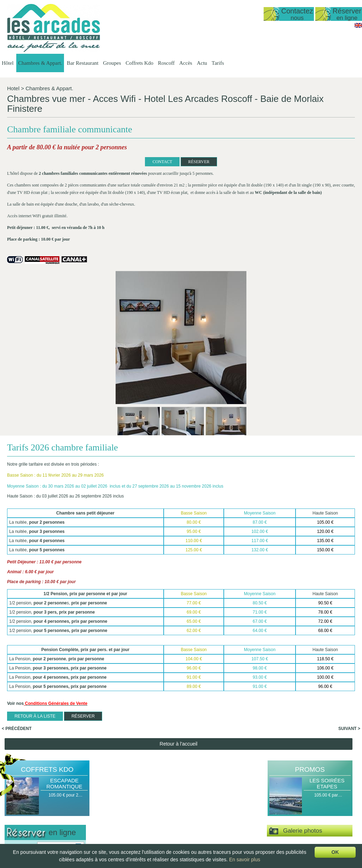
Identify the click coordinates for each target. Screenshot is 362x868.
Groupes (112, 63)
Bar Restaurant (83, 63)
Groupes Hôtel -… (249, 793)
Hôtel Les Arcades (44, 787)
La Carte (195, 811)
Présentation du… (204, 793)
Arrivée (13, 697)
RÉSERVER (133, 162)
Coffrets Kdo (139, 63)
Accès (186, 63)
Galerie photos (296, 681)
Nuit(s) (13, 708)
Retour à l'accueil (179, 594)
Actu (202, 63)
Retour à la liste (35, 567)
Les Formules (200, 799)
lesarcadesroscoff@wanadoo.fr (44, 821)
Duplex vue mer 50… (154, 805)
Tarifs (218, 63)
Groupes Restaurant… (253, 799)
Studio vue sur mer (152, 799)
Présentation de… (109, 793)
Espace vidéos (296, 703)
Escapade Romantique (64, 634)
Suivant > (349, 579)
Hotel (13, 88)
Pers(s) (14, 719)
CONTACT (97, 162)
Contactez (297, 14)
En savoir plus (245, 860)
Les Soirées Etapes (327, 634)
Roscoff (166, 63)
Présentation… (148, 793)
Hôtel (8, 63)
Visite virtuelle (309, 723)
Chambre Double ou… (155, 835)
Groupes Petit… (247, 805)
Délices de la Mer (298, 811)
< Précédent (17, 579)
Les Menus (197, 805)
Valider (45, 733)
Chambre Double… (152, 829)
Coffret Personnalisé (301, 817)
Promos (310, 620)
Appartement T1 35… (154, 811)
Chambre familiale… (153, 841)
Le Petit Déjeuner (203, 823)
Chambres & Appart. (40, 63)
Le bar (193, 817)
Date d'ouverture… (110, 799)
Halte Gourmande (298, 793)
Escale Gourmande (300, 805)
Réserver (347, 14)
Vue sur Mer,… (148, 817)
